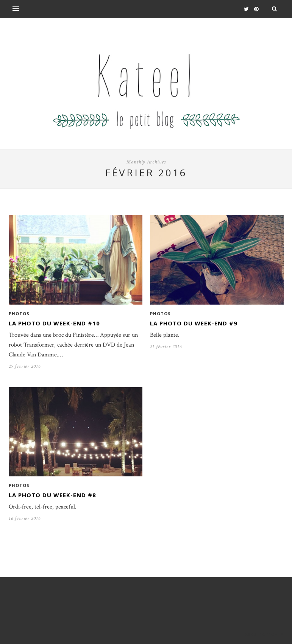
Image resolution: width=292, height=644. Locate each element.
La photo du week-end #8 (52, 495)
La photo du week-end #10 (54, 323)
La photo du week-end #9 (194, 323)
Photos (19, 313)
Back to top (264, 634)
